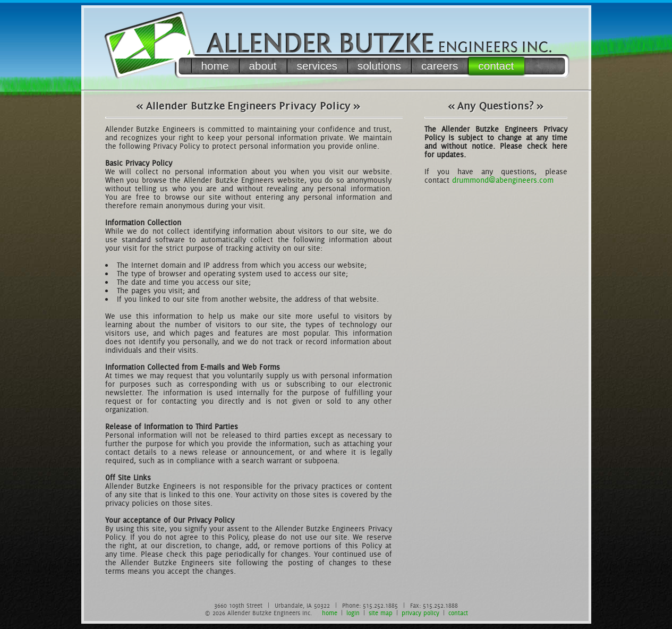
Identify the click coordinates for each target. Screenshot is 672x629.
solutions (379, 66)
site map (381, 613)
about (263, 66)
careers (440, 66)
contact (496, 66)
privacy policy (420, 613)
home (215, 66)
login (353, 613)
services (317, 66)
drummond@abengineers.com (503, 180)
